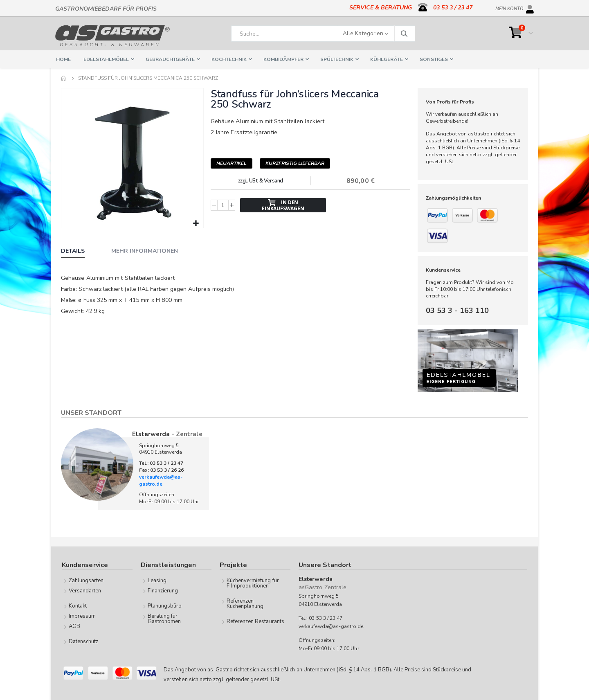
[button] (196, 223)
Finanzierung (163, 591)
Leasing (157, 581)
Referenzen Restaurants (255, 621)
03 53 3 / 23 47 (453, 8)
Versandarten (85, 591)
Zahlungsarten (86, 581)
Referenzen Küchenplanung (245, 604)
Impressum (82, 616)
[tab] (79, 251)
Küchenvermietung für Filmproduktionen (253, 583)
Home (64, 78)
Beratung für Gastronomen (164, 619)
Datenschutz (84, 641)
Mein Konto (509, 7)
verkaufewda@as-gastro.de (161, 481)
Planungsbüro (165, 606)
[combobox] (323, 34)
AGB (74, 626)
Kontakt (78, 606)
